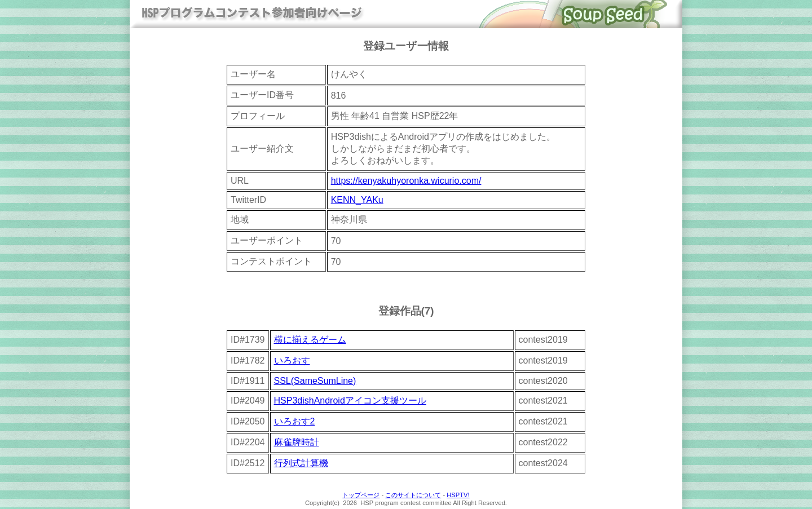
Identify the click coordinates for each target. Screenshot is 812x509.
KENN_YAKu (357, 200)
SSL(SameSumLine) (315, 381)
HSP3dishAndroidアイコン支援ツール (350, 400)
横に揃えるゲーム (310, 340)
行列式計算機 (301, 463)
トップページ (361, 495)
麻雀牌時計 (297, 442)
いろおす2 (295, 421)
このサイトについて (413, 495)
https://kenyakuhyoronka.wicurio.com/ (406, 181)
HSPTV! (458, 495)
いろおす (292, 360)
